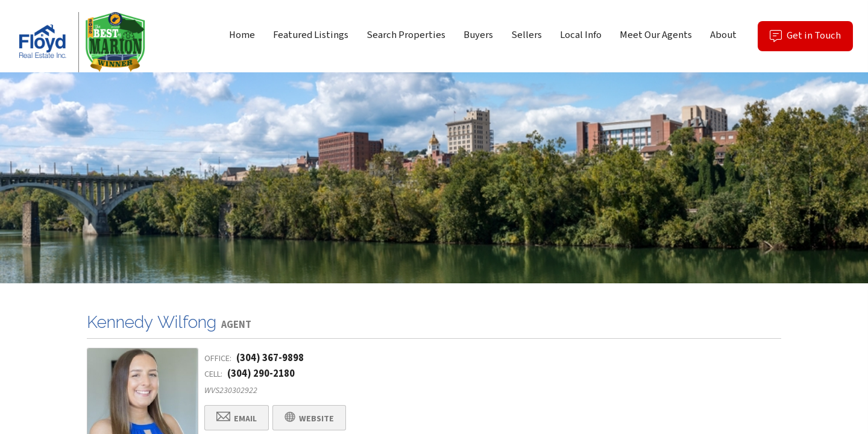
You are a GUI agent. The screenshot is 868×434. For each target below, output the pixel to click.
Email (237, 418)
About (723, 35)
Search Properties (406, 35)
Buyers (478, 35)
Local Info (581, 35)
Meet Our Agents (656, 35)
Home (242, 35)
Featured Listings (311, 35)
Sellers (527, 35)
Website (309, 418)
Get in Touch (811, 39)
